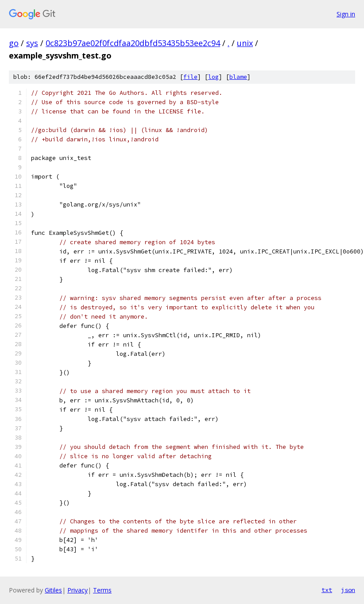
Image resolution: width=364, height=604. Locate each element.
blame (238, 77)
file (190, 77)
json (348, 590)
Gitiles (53, 590)
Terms (102, 590)
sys (32, 43)
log (213, 77)
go (14, 43)
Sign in (346, 14)
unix (245, 43)
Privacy (77, 590)
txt (327, 590)
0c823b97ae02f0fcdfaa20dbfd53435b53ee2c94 (133, 43)
